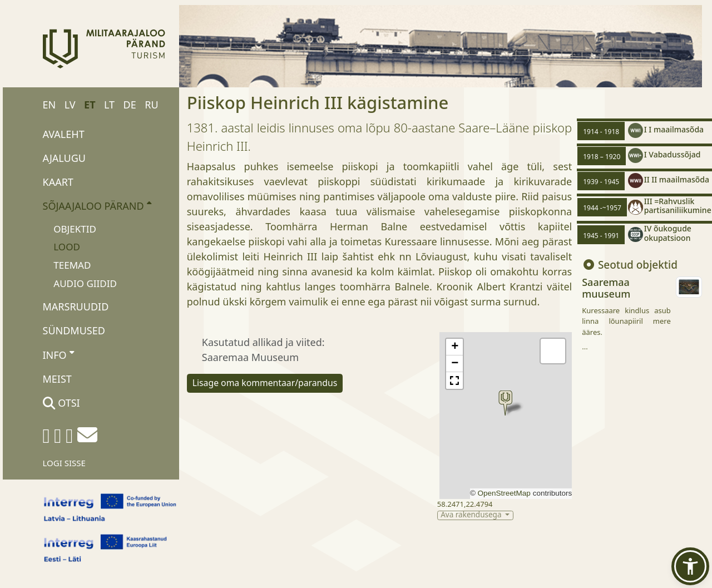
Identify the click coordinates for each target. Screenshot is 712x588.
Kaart (58, 182)
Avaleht (64, 134)
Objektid (75, 229)
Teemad (72, 265)
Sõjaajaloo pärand (97, 205)
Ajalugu (65, 158)
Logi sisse (64, 463)
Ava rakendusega (472, 515)
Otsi (61, 403)
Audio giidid (85, 283)
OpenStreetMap (504, 493)
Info (59, 354)
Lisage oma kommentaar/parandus (265, 383)
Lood (67, 247)
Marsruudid (76, 307)
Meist (57, 379)
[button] (505, 403)
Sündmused (74, 330)
